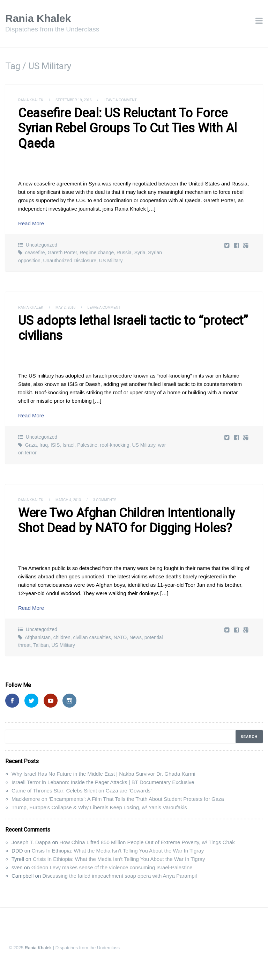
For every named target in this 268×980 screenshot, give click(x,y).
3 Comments (105, 500)
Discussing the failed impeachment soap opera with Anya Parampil (120, 876)
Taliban (41, 645)
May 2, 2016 (65, 308)
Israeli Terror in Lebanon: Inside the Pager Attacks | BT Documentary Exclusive (103, 782)
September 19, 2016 (73, 100)
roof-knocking (115, 445)
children (62, 637)
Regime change (97, 253)
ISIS (55, 445)
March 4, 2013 (68, 500)
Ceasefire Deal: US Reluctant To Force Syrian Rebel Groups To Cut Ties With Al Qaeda (128, 128)
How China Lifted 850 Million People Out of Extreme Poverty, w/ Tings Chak (147, 842)
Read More (31, 223)
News (136, 637)
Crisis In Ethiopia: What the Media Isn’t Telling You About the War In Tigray (118, 851)
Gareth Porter (62, 253)
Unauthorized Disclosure (70, 261)
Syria (140, 253)
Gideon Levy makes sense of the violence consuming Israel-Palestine (112, 867)
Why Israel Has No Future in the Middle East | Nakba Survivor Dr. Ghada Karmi (103, 774)
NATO (120, 637)
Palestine (87, 445)
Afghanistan (38, 637)
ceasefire (35, 253)
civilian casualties (92, 637)
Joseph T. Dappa (31, 842)
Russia (124, 253)
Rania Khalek (38, 18)
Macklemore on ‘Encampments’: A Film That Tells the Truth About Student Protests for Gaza (118, 799)
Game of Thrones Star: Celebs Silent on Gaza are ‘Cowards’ (82, 791)
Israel (68, 445)
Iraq (44, 445)
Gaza (31, 445)
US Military (111, 261)
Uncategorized (42, 245)
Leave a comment (120, 100)
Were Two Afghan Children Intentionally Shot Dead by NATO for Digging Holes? (126, 521)
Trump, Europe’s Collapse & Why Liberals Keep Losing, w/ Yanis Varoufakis (99, 807)
